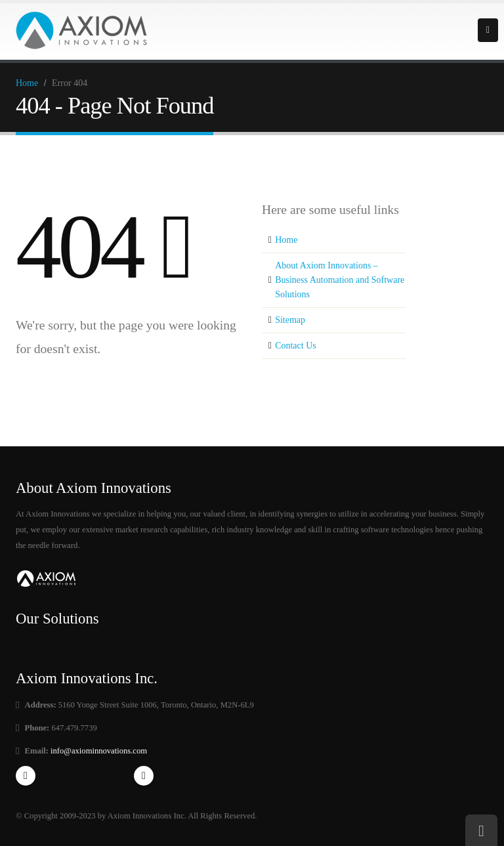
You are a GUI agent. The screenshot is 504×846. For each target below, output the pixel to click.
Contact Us (296, 346)
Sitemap (290, 320)
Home (27, 83)
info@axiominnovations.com (98, 751)
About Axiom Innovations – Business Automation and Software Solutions (340, 280)
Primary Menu (488, 30)
